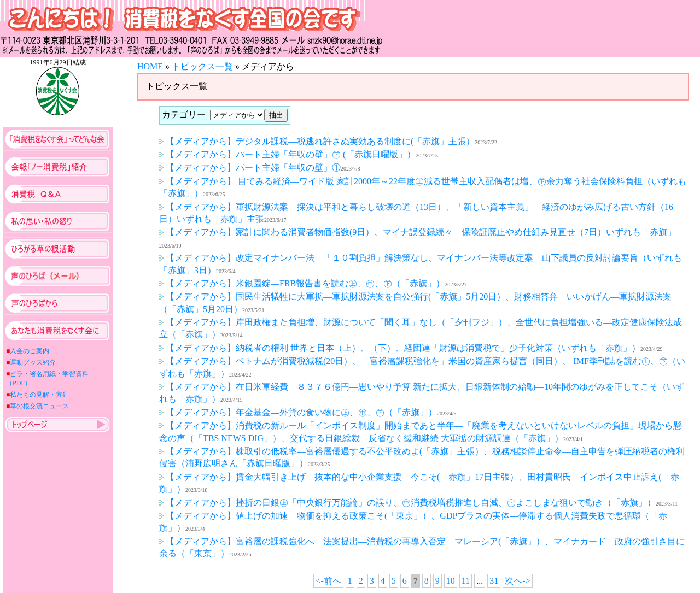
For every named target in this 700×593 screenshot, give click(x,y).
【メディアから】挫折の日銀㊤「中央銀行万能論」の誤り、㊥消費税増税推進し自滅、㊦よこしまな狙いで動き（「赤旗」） (407, 503)
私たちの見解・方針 (39, 395)
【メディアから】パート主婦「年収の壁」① (250, 168)
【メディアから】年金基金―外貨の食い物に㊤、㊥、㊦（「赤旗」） (298, 412)
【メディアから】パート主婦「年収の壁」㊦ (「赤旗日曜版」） (287, 154)
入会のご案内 (30, 351)
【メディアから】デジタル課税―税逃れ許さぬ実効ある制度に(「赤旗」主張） (317, 141)
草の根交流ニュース (39, 406)
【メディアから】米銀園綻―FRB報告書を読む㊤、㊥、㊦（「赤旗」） (302, 283)
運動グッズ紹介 (33, 362)
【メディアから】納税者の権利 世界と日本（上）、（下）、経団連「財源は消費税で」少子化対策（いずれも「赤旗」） (400, 348)
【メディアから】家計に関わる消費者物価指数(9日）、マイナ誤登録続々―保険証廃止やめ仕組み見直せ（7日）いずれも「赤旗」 (418, 232)
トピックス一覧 (202, 66)
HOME (150, 66)
